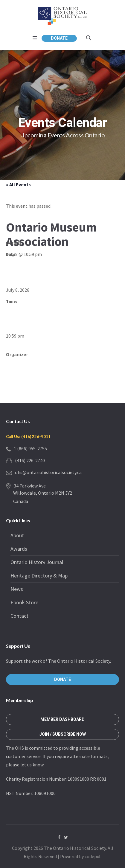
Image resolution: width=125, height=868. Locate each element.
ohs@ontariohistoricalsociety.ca (48, 472)
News (17, 589)
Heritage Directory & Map (39, 576)
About (17, 535)
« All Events (18, 184)
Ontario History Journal (37, 562)
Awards (19, 549)
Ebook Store (24, 602)
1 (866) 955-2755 (30, 448)
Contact (19, 616)
